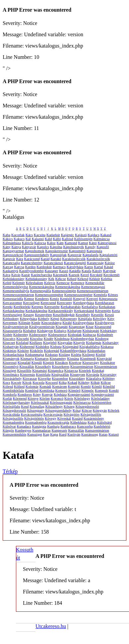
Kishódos (42, 346)
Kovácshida (11, 414)
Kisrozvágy (91, 362)
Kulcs (92, 422)
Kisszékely (43, 366)
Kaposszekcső (13, 255)
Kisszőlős (24, 370)
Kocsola (38, 382)
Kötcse (87, 410)
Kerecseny (64, 303)
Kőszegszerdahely (58, 410)
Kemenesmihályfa (16, 291)
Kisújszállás (60, 374)
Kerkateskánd (84, 311)
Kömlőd (109, 386)
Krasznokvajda (58, 422)
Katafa (86, 271)
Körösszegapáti (61, 402)
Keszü (109, 315)
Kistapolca (56, 370)
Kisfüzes (36, 342)
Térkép (10, 471)
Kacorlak (18, 235)
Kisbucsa (89, 334)
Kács (29, 235)
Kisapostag (77, 326)
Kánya (16, 247)
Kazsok (74, 275)
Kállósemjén (83, 239)
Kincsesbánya (51, 322)
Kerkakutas (107, 307)
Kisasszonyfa (12, 330)
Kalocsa (40, 243)
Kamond (71, 243)
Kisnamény (58, 358)
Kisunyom (78, 374)
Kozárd (77, 418)
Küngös (8, 430)
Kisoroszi (10, 362)
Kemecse (63, 283)
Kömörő (74, 390)
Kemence (78, 283)
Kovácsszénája (32, 414)
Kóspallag (37, 406)
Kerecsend (48, 303)
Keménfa (100, 295)
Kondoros (25, 394)
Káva (6, 275)
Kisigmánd (70, 346)
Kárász (110, 263)
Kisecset (9, 342)
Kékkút (95, 279)
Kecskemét (112, 275)
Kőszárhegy (54, 406)
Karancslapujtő (75, 263)
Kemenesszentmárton (93, 291)
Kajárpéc (68, 235)
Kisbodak (75, 334)
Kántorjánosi (107, 243)
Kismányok (11, 358)
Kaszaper (52, 271)
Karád (45, 259)
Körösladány (100, 398)
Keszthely (83, 315)
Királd (67, 322)
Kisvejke (44, 378)
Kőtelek (114, 410)
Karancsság (95, 263)
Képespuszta (108, 299)
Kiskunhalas (96, 350)
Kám (60, 243)
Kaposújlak (58, 255)
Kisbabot (30, 330)
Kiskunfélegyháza (73, 350)
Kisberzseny (38, 334)
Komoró (62, 390)
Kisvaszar (30, 378)
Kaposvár (75, 255)
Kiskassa (107, 346)
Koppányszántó (79, 394)
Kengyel (79, 299)
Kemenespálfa (41, 291)
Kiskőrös (36, 350)
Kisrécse (75, 362)
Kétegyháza (29, 319)
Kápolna (56, 247)
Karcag (8, 267)
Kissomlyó (11, 366)
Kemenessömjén (64, 291)
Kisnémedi (88, 358)
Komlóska (47, 390)
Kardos (31, 267)
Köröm (45, 398)
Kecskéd (96, 275)
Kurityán (74, 434)
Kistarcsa (71, 370)
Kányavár (29, 247)
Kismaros (42, 358)
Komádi (45, 386)
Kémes (113, 295)
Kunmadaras (41, 430)
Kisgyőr (79, 342)
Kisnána (73, 358)
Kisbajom (74, 330)
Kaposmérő (77, 251)
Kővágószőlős (91, 414)
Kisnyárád (104, 358)
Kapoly (90, 247)
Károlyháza (75, 267)
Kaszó (64, 271)
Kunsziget (35, 434)
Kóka (63, 382)
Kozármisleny (94, 418)
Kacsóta (40, 235)
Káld (48, 239)
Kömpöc (88, 390)
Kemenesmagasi (93, 287)
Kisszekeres (61, 366)
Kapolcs (43, 247)
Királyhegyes (105, 322)
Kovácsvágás (53, 414)
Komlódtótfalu (13, 390)
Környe (33, 398)
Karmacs (59, 267)
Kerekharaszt (104, 303)
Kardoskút (44, 267)
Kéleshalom (35, 283)
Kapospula (94, 251)
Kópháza (60, 394)
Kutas (103, 434)
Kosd (25, 406)
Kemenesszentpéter (49, 295)
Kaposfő (103, 247)
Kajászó (81, 235)
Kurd (63, 434)
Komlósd (32, 390)
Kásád (108, 267)
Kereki (8, 307)
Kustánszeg (90, 434)
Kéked (72, 279)
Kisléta (76, 354)
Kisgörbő (50, 342)
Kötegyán (100, 410)
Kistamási (39, 370)
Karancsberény (32, 263)
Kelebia (106, 279)
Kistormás (27, 374)
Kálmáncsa (102, 239)
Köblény (109, 378)
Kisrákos (62, 362)
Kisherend (27, 346)
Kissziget (9, 370)
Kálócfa (28, 243)
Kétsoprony (69, 319)
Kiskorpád (51, 350)
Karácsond (32, 259)
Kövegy (51, 418)
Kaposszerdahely (37, 255)
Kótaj (77, 410)
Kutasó (114, 434)
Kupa (54, 434)
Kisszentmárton (82, 366)
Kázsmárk (61, 275)
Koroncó (57, 398)
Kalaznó (38, 239)
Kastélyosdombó (32, 271)
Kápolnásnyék (73, 247)
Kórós (69, 398)
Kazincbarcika (41, 275)
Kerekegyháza (84, 303)
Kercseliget (31, 303)
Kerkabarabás (71, 307)
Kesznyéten (43, 315)
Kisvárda (93, 374)
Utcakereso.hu (51, 626)
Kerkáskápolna (14, 311)
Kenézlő (66, 299)
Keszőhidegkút (64, 315)
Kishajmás (94, 342)
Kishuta (56, 346)
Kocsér (16, 382)
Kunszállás (76, 430)
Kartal (98, 267)
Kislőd (101, 354)
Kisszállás (27, 366)
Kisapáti (62, 326)
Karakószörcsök (74, 259)
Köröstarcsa (82, 402)
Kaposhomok (35, 251)
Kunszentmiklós (15, 434)
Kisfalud (22, 342)
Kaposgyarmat (13, 251)
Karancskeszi (53, 263)
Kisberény (21, 334)
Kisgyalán (65, 342)
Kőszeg (69, 406)
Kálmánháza (12, 243)
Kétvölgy (100, 319)
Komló (86, 386)
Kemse (29, 299)
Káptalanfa (91, 255)
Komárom (60, 386)
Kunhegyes (23, 430)
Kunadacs (24, 426)
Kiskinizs (10, 350)
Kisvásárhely (12, 378)
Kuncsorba (85, 426)
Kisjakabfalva (89, 346)
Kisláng (64, 354)
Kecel (85, 275)
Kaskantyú (10, 271)
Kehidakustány (14, 279)
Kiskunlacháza (13, 354)
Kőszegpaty (36, 410)
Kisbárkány (109, 330)
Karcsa (19, 267)
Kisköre (23, 350)
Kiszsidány (77, 378)
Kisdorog (102, 338)
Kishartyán (11, 346)
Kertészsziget (12, 315)
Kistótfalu (43, 374)
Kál (28, 239)
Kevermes (10, 322)
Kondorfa (10, 394)
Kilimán (24, 322)
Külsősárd (104, 422)
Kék (51, 279)
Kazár (26, 275)
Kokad (72, 382)
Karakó (56, 259)
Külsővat (9, 426)
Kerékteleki (22, 307)
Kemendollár (95, 283)
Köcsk (27, 382)
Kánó (93, 243)
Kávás (16, 275)
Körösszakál (40, 402)
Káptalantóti (108, 255)
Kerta (116, 311)
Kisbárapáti (91, 330)
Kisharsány (110, 342)
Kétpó (55, 319)
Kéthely (44, 319)
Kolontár (32, 386)
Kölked (19, 386)
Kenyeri (92, 299)
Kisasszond (103, 326)
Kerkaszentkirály (61, 311)
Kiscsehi (23, 338)
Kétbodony (11, 319)
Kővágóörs (72, 414)
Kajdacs (93, 235)
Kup (46, 434)
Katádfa (75, 271)
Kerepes (37, 307)
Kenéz (54, 299)
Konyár (47, 394)
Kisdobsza (62, 338)
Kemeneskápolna (42, 287)
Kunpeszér (60, 430)
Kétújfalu (85, 319)
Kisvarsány (108, 374)
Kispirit (48, 362)
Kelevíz (50, 283)
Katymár (109, 271)
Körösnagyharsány (16, 402)
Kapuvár (9, 259)
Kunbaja (53, 426)
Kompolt (101, 390)
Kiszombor (60, 378)
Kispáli (37, 362)
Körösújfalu (11, 406)
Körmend (20, 398)
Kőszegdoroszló (87, 406)
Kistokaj (98, 370)
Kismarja (27, 358)
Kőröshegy (82, 398)
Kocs (6, 382)
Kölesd (8, 386)
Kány (7, 247)
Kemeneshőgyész (15, 287)
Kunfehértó (102, 426)
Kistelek (85, 370)
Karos (89, 267)
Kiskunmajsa (35, 354)
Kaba (6, 235)
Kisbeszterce (57, 334)
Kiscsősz (36, 338)
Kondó (114, 390)
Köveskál (64, 418)
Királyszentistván (15, 326)
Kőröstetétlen (101, 402)
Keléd (7, 283)
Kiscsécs (9, 338)
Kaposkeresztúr (56, 251)
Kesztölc (97, 315)
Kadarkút (53, 235)
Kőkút (95, 382)
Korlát (7, 398)
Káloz (51, 243)
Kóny (37, 394)
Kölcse (106, 382)
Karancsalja (11, 263)
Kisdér (49, 338)
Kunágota (39, 426)
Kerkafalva (90, 307)
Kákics (8, 239)
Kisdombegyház (82, 338)
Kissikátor (108, 362)
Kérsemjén (103, 311)
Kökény (84, 382)
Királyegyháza (83, 322)
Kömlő (97, 386)
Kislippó (89, 354)
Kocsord (52, 382)
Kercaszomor (12, 303)
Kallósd (67, 239)
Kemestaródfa (13, 299)
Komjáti (74, 386)
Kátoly (97, 271)
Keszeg (29, 315)
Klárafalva (94, 378)
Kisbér (7, 334)
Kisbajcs (60, 330)
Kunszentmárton (97, 430)
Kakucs (19, 239)
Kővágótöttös (34, 418)
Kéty (111, 319)
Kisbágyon (45, 330)
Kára (20, 259)
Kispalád (24, 362)
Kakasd (106, 235)
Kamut (83, 243)
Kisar (90, 326)
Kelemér (19, 283)
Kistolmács (11, 374)
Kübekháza (78, 422)
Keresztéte (52, 307)
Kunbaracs (68, 426)
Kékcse (61, 279)
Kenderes (42, 299)
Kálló (57, 239)
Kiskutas (52, 354)
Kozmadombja (13, 422)
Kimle (36, 322)
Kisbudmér (105, 334)
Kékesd (83, 279)
